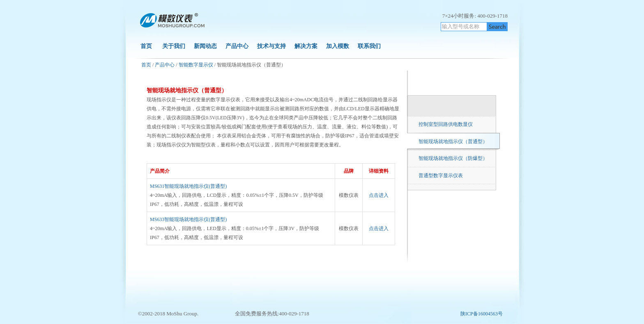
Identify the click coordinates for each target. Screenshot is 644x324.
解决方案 (306, 46)
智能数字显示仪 (196, 65)
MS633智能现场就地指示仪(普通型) (188, 219)
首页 (146, 46)
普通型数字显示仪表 (441, 176)
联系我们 (369, 46)
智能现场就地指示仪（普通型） (453, 141)
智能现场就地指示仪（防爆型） (453, 158)
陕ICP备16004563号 (482, 314)
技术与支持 (271, 46)
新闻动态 (205, 46)
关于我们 (174, 46)
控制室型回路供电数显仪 (446, 124)
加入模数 (338, 46)
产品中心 (237, 46)
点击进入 (379, 195)
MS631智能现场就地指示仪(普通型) (188, 186)
